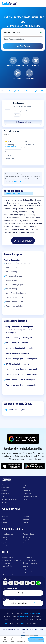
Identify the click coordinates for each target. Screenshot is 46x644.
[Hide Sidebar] (43, 3)
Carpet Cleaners (28, 540)
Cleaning (36, 65)
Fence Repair (12, 280)
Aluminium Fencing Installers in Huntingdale (19, 331)
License (26, 566)
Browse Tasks (6, 572)
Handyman (29, 78)
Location (4, 514)
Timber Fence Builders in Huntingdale (22, 375)
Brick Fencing (12, 272)
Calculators (27, 494)
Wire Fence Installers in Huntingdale (21, 385)
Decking (4, 537)
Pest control (17, 78)
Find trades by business (9, 500)
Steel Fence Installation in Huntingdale (22, 369)
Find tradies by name (30, 497)
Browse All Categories (30, 563)
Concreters (5, 546)
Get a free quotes (23, 241)
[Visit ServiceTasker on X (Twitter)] (16, 583)
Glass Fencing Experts (15, 285)
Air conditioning (13, 65)
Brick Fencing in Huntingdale (18, 343)
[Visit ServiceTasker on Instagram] (22, 583)
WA (27, 91)
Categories (5, 494)
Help (3, 497)
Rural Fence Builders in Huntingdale (21, 380)
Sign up (4, 503)
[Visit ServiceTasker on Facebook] (5, 583)
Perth (3, 520)
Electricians (27, 546)
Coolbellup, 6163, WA (16, 410)
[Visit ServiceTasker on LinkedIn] (27, 583)
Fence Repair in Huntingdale (18, 353)
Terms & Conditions (8, 557)
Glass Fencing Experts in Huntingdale (21, 359)
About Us (5, 485)
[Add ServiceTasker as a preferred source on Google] (23, 439)
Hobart (25, 523)
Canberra (5, 523)
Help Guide (27, 569)
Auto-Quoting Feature (30, 560)
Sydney (25, 514)
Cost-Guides (5, 488)
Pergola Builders (28, 534)
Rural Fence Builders (15, 302)
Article (25, 488)
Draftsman (27, 537)
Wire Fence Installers (15, 306)
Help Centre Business (30, 572)
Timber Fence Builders (15, 297)
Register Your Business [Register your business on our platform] (23, 603)
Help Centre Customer (9, 575)
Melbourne (5, 517)
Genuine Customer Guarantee (11, 560)
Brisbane (26, 517)
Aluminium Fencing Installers (18, 263)
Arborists (26, 65)
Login (25, 500)
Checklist (4, 491)
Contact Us (27, 491)
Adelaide (26, 520)
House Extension (7, 534)
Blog (25, 485)
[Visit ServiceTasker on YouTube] (33, 583)
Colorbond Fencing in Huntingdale (20, 348)
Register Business (21, 640)
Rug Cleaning (6, 543)
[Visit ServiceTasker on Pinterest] (11, 583)
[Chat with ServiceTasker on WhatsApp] (38, 583)
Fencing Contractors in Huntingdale (18, 327)
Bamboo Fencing (13, 267)
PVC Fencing (11, 289)
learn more (18, 181)
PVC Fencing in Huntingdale (18, 364)
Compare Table (7, 566)
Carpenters (5, 540)
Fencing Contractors (17, 91)
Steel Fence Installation (16, 293)
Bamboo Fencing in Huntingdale (19, 338)
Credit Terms (6, 569)
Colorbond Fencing (14, 276)
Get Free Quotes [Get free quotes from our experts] (23, 593)
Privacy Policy (28, 557)
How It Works (6, 563)
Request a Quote (23, 122)
